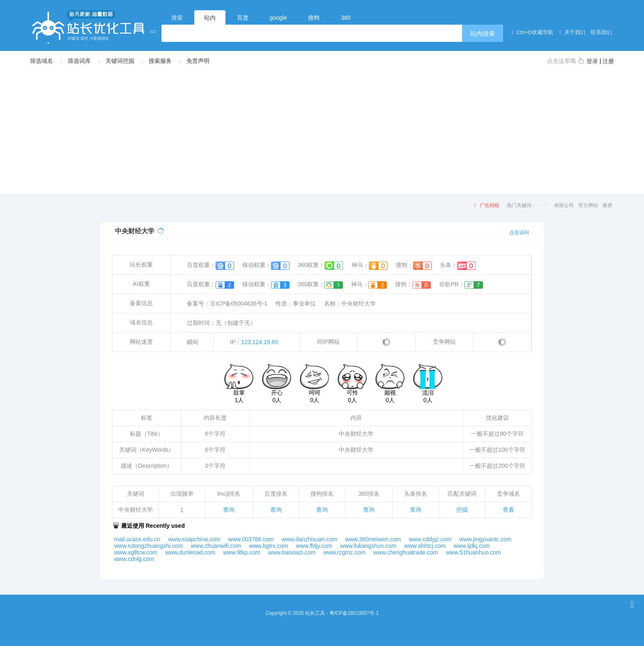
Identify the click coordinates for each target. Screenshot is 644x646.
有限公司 (564, 205)
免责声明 (198, 61)
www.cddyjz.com (430, 539)
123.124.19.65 (260, 342)
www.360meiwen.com (373, 539)
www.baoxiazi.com (292, 552)
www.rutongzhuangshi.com (148, 546)
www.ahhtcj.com (425, 546)
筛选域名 (41, 61)
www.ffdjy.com (314, 546)
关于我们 (571, 32)
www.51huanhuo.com (474, 552)
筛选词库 (79, 61)
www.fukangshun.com (368, 546)
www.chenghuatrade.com (406, 552)
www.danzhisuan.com (309, 539)
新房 (607, 205)
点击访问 (519, 232)
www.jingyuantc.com (485, 539)
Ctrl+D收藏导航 (531, 32)
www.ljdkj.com (472, 546)
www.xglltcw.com (136, 552)
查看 (508, 510)
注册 (608, 61)
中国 (544, 205)
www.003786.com (251, 539)
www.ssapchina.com (194, 539)
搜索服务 (160, 61)
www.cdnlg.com (134, 559)
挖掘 (462, 510)
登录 (592, 61)
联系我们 (601, 32)
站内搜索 (483, 33)
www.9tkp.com (241, 552)
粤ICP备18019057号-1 (354, 613)
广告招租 (485, 205)
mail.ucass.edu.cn (137, 539)
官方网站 (588, 205)
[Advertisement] (322, 129)
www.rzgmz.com (345, 552)
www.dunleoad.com (190, 552)
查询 (229, 510)
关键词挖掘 (120, 61)
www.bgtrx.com (268, 546)
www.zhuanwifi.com (216, 546)
